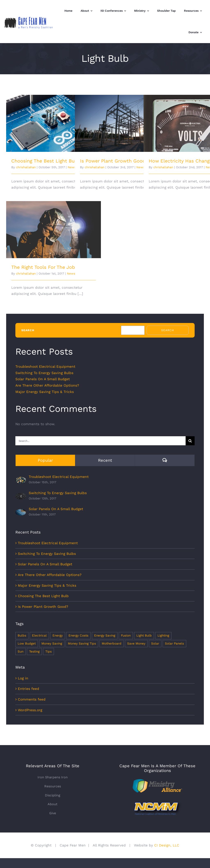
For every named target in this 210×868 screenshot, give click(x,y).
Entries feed (29, 689)
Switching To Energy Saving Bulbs (44, 373)
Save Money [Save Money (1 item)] (136, 644)
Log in (23, 678)
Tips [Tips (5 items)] (49, 652)
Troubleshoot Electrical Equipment (45, 366)
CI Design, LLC (166, 845)
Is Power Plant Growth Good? (114, 161)
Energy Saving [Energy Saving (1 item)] (105, 636)
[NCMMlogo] (157, 802)
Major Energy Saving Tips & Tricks (45, 392)
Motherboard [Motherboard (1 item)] (112, 644)
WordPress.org (30, 710)
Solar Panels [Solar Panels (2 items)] (174, 644)
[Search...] (100, 441)
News (71, 274)
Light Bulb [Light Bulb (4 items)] (144, 636)
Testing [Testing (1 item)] (34, 652)
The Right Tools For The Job (43, 267)
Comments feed (32, 699)
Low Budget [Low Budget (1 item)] (27, 644)
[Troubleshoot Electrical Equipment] (21, 480)
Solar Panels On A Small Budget (43, 379)
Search (28, 330)
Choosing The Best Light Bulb (45, 161)
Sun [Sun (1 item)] (21, 652)
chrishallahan (26, 167)
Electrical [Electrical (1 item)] (39, 636)
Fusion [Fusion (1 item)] (126, 636)
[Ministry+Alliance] (157, 781)
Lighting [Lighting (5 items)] (163, 636)
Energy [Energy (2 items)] (58, 636)
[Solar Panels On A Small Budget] (21, 512)
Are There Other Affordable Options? (47, 385)
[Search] (190, 441)
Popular (45, 460)
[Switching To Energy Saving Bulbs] (21, 496)
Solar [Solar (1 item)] (155, 644)
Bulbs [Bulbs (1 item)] (22, 636)
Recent (105, 460)
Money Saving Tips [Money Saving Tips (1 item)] (82, 644)
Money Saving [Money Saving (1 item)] (52, 644)
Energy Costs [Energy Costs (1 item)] (78, 636)
